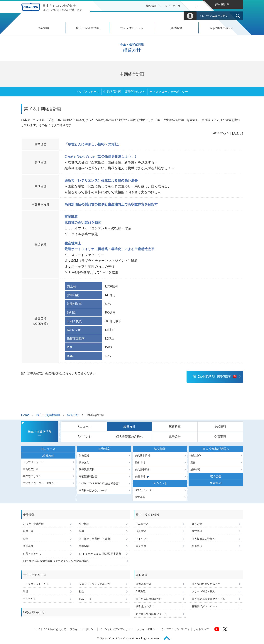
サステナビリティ (132, 28)
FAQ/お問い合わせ (221, 28)
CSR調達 (141, 591)
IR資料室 (175, 426)
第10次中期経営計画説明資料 (212, 376)
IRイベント (84, 437)
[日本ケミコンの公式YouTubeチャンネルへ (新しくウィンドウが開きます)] (217, 629)
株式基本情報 (142, 455)
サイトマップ (173, 6)
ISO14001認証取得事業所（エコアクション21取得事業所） (57, 561)
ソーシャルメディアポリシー (116, 629)
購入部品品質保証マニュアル (209, 599)
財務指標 (84, 455)
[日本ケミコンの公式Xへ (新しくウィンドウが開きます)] (225, 629)
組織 (82, 531)
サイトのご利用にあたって (51, 629)
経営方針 (73, 415)
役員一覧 (28, 531)
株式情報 (220, 426)
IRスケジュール (144, 490)
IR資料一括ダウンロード (93, 490)
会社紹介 (196, 455)
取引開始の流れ (145, 606)
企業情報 (43, 28)
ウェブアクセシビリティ (175, 629)
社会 (82, 591)
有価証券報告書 (88, 476)
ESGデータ (85, 599)
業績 (193, 462)
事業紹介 (84, 546)
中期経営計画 (112, 92)
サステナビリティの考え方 (94, 584)
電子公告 (175, 437)
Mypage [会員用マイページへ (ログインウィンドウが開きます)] (190, 16)
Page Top (168, 637)
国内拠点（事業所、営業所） (96, 539)
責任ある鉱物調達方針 (149, 599)
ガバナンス (29, 599)
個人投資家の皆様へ (129, 437)
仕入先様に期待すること (206, 584)
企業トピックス (32, 554)
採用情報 (222, 4)
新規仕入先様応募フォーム (151, 614)
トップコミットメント (36, 584)
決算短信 (84, 462)
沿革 (26, 539)
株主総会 (140, 497)
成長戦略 (196, 469)
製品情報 (151, 6)
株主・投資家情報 (88, 28)
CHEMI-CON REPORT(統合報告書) (99, 483)
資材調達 (176, 28)
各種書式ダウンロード (205, 606)
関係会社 (28, 546)
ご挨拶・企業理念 (33, 524)
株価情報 (142, 476)
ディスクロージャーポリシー (169, 92)
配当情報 (140, 462)
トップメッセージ (88, 92)
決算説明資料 (87, 469)
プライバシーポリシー (83, 629)
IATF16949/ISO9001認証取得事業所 (100, 554)
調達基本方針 (143, 584)
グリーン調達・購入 (203, 591)
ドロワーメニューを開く (214, 16)
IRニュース (84, 426)
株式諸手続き (142, 469)
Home (25, 415)
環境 (26, 591)
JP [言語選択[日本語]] (197, 6)
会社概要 (84, 524)
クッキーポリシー (147, 629)
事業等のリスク (135, 92)
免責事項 (220, 437)
